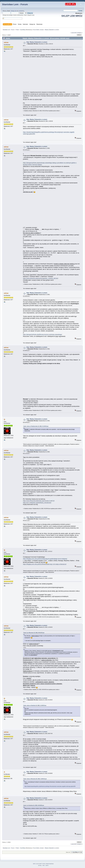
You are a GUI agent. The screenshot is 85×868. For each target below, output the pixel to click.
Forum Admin (36, 30)
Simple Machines (50, 864)
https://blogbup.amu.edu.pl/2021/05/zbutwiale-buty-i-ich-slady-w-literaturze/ (45, 564)
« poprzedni (74, 33)
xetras (6, 42)
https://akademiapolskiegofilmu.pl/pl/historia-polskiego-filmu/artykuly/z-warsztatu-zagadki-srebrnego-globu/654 (50, 786)
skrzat (42, 30)
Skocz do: (68, 852)
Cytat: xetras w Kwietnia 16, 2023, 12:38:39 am (35, 705)
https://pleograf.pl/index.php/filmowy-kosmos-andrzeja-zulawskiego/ (43, 335)
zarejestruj (21, 11)
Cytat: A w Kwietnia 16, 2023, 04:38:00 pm (34, 805)
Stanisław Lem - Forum (15, 4)
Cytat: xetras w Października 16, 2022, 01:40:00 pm (36, 426)
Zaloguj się (14, 11)
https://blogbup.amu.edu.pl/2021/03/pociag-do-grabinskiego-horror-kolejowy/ (45, 559)
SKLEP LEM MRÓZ (72, 16)
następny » (80, 33)
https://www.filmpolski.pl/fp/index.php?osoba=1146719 (39, 501)
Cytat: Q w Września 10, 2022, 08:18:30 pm (34, 633)
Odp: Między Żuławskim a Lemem (37, 42)
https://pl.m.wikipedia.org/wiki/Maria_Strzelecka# (37, 503)
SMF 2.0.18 (36, 864)
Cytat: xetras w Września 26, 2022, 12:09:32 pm (35, 779)
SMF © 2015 (42, 864)
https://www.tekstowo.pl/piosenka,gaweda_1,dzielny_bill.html (41, 278)
